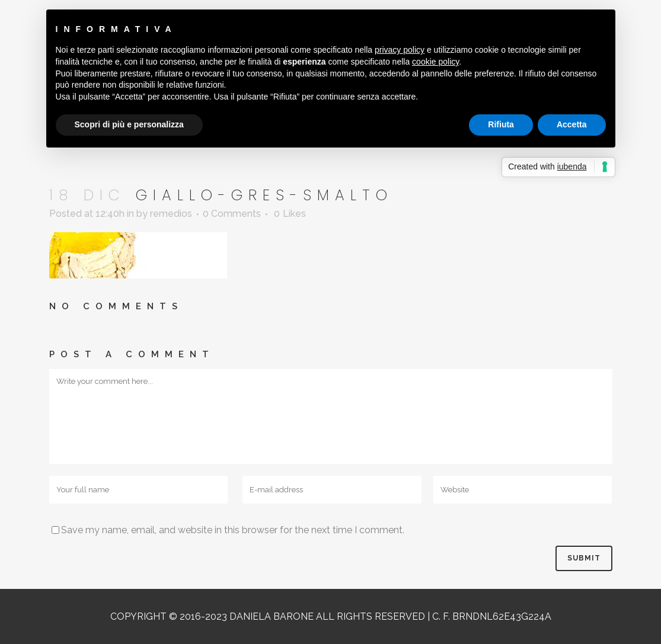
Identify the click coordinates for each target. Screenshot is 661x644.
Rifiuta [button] (501, 124)
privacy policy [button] (400, 50)
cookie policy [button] (435, 62)
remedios (171, 214)
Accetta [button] (572, 124)
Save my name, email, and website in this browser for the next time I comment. (233, 530)
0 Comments (232, 214)
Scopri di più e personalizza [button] (129, 124)
